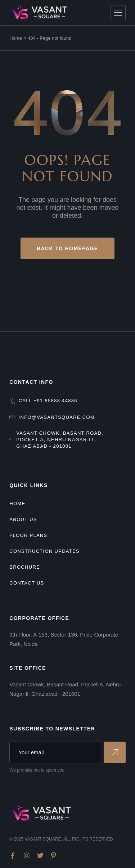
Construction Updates (44, 551)
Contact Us (27, 583)
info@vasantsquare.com (57, 417)
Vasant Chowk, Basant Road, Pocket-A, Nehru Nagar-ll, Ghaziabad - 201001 (60, 440)
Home (17, 504)
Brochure (25, 567)
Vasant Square (43, 839)
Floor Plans (28, 535)
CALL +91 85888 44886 (48, 401)
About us (23, 519)
